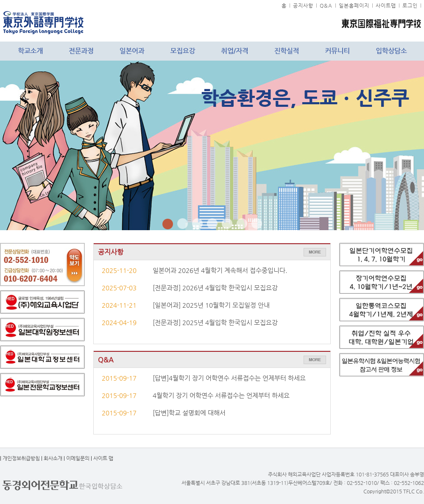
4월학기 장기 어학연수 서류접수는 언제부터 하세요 (221, 395)
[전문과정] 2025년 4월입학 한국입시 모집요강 (215, 323)
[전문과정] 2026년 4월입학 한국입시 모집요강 (215, 288)
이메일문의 (78, 458)
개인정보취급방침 (21, 458)
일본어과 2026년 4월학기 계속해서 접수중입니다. (220, 270)
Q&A (326, 6)
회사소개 (53, 458)
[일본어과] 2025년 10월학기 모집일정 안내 (211, 305)
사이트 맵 (103, 458)
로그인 (410, 6)
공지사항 (303, 6)
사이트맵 (386, 6)
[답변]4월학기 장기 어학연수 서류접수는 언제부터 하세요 (229, 378)
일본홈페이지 (354, 6)
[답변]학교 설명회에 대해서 (189, 413)
